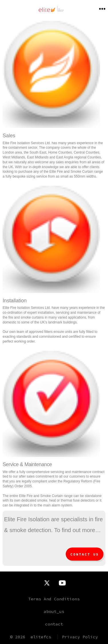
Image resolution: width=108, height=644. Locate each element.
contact (54, 624)
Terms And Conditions (54, 599)
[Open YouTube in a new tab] (62, 583)
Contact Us (85, 554)
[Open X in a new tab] (47, 583)
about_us (54, 611)
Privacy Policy (80, 637)
